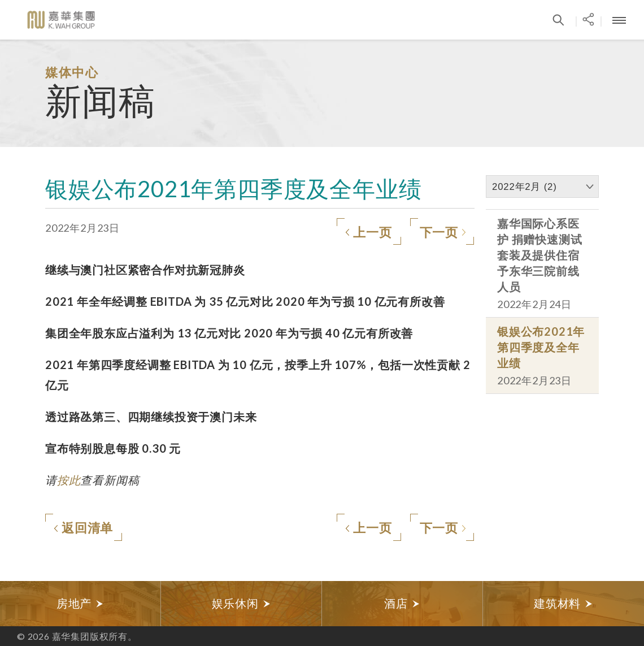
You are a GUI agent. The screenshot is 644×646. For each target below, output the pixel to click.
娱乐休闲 (241, 603)
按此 (69, 480)
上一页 (368, 233)
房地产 (80, 603)
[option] (80, 604)
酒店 (402, 603)
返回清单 (83, 528)
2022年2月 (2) (525, 187)
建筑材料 (563, 603)
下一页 (443, 233)
